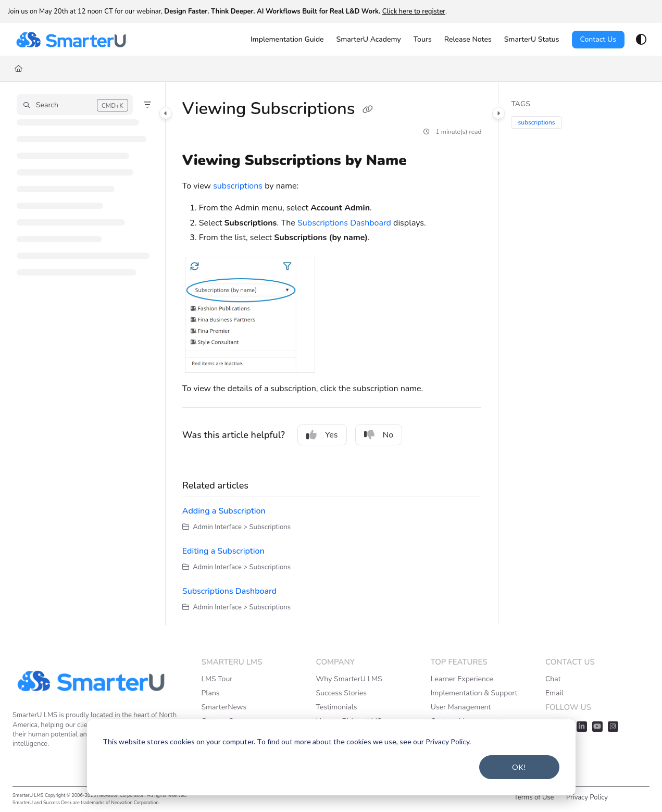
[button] (75, 105)
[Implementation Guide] (287, 40)
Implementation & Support (474, 693)
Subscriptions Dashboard (344, 223)
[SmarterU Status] (532, 40)
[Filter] (147, 105)
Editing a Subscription (223, 551)
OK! (519, 767)
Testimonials (337, 707)
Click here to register (414, 11)
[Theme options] (641, 40)
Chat (553, 679)
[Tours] (423, 40)
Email (554, 693)
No (379, 435)
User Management (461, 707)
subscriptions (238, 186)
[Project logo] (71, 40)
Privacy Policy (587, 797)
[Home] (18, 69)
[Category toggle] (166, 113)
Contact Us (598, 39)
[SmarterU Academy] (369, 40)
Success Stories (341, 693)
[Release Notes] (468, 40)
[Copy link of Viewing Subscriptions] (368, 110)
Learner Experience (462, 679)
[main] (332, 353)
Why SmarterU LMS (349, 679)
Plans (210, 693)
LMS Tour (217, 679)
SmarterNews (224, 707)
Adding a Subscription (224, 511)
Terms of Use (534, 797)
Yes (322, 435)
